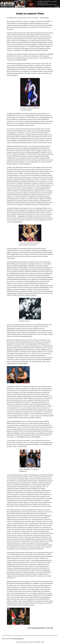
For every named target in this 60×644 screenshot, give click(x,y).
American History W (19, 639)
